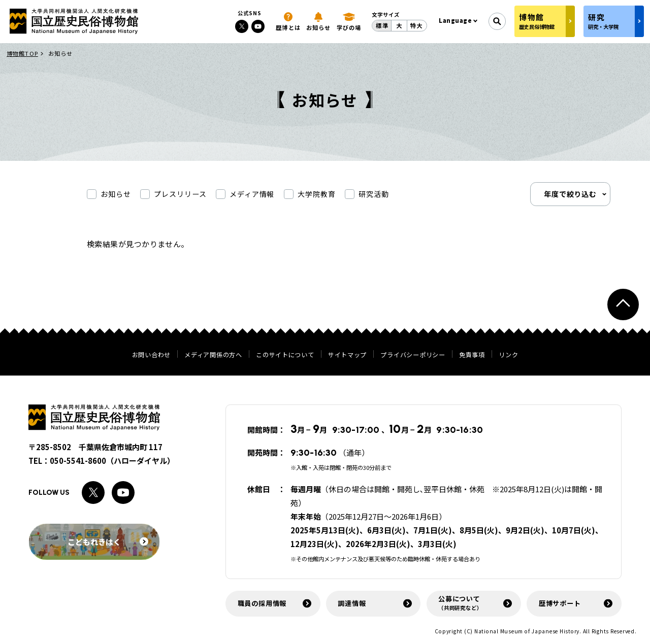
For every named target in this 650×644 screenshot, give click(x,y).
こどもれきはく (108, 542)
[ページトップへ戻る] (623, 304)
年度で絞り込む (571, 194)
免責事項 (472, 355)
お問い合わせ (151, 355)
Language (456, 20)
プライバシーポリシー (413, 355)
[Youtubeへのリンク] (258, 26)
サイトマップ (347, 355)
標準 (382, 25)
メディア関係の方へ (213, 355)
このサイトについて (285, 355)
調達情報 (352, 603)
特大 (416, 25)
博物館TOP (22, 53)
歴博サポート (560, 603)
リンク (508, 355)
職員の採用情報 (262, 603)
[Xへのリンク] (242, 26)
